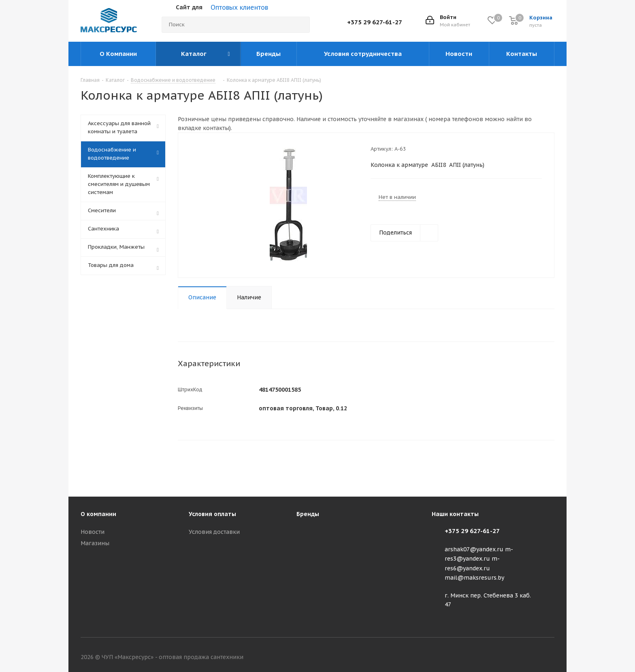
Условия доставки (214, 532)
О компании (98, 514)
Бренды (308, 514)
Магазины (95, 543)
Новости (93, 532)
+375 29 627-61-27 (375, 22)
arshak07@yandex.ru (474, 549)
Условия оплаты (212, 514)
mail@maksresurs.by (474, 578)
